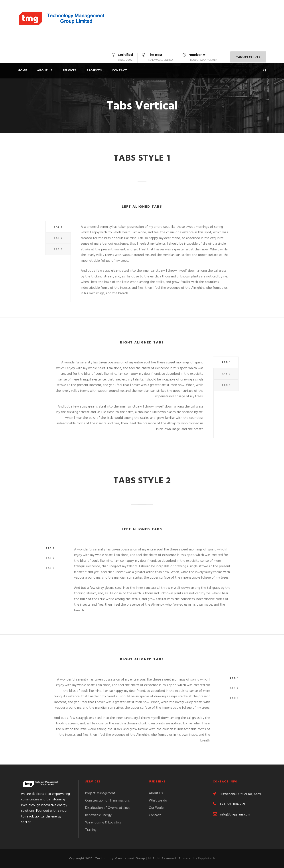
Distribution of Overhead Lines (108, 808)
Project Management (100, 793)
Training (91, 830)
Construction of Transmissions (107, 801)
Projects (94, 71)
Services (69, 71)
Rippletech (207, 859)
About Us (45, 71)
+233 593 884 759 (248, 57)
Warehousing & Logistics (103, 823)
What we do (158, 801)
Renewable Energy (98, 815)
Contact (119, 71)
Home (22, 71)
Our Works (157, 808)
